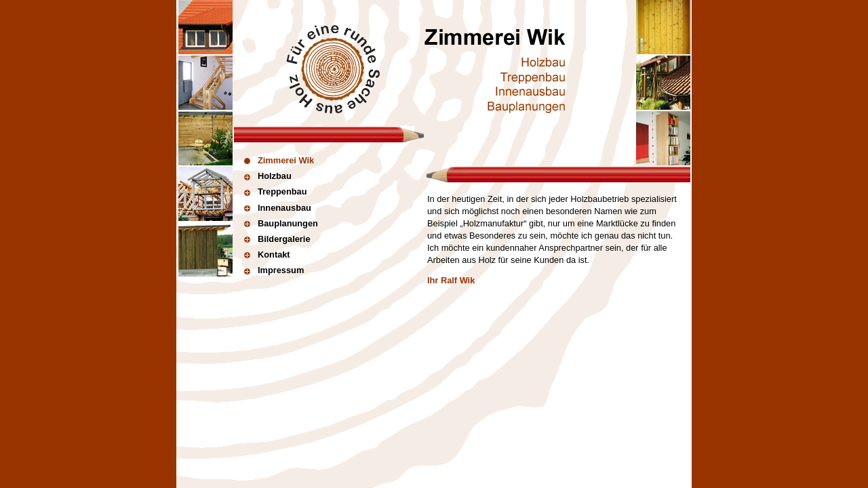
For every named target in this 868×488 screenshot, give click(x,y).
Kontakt (267, 255)
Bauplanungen (281, 223)
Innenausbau (278, 208)
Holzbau (268, 176)
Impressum (274, 270)
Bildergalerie (277, 239)
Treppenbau (276, 191)
